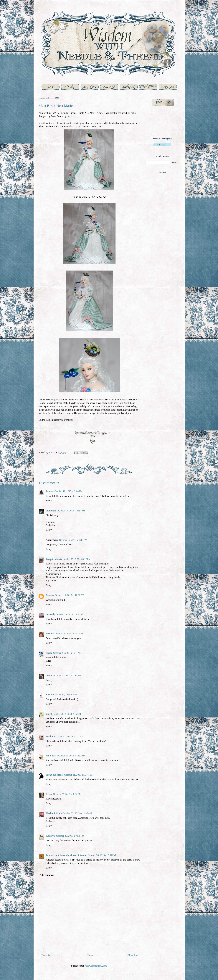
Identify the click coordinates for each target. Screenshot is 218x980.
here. (70, 116)
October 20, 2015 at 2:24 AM (70, 614)
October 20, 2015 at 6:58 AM (67, 695)
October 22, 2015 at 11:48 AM (77, 813)
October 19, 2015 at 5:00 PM (69, 491)
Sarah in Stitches (55, 775)
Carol (49, 714)
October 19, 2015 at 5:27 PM (71, 511)
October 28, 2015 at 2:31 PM (102, 855)
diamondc (51, 511)
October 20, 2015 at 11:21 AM (69, 736)
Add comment (47, 875)
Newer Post (46, 955)
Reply (49, 500)
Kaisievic (51, 836)
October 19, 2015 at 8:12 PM (77, 559)
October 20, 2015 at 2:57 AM (69, 634)
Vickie (49, 695)
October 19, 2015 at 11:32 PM (69, 595)
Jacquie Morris (54, 559)
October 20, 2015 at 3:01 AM (67, 653)
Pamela (50, 491)
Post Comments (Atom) (96, 966)
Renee (49, 794)
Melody (50, 634)
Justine (50, 736)
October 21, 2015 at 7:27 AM (71, 756)
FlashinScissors (54, 813)
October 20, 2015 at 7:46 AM (67, 714)
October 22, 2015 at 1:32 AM (67, 794)
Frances (50, 595)
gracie (49, 675)
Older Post (133, 955)
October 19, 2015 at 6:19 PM (73, 540)
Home (90, 955)
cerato (49, 653)
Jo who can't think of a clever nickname (66, 855)
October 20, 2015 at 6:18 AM (67, 675)
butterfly (50, 614)
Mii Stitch (51, 756)
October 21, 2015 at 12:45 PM (79, 775)
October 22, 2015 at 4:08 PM (70, 836)
